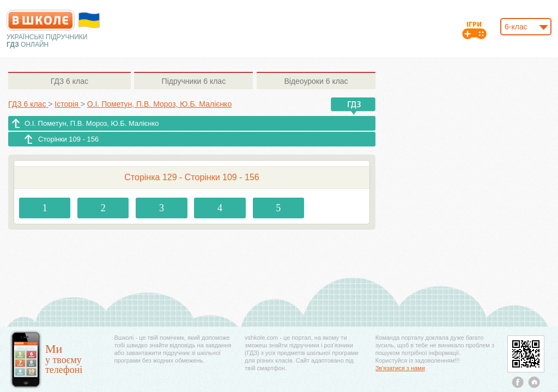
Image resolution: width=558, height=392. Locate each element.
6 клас (69, 81)
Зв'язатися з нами (400, 368)
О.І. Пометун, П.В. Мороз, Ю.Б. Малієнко (92, 123)
